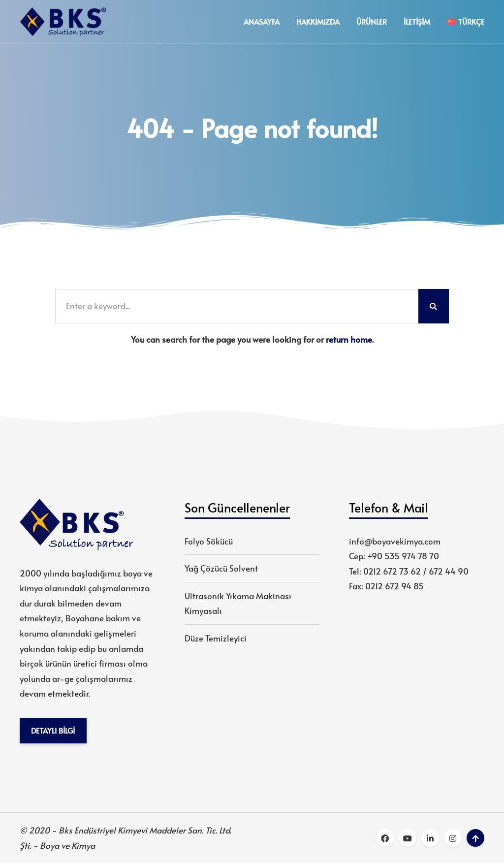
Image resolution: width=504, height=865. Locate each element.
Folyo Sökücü (209, 542)
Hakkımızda (318, 22)
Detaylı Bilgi (53, 732)
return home (349, 340)
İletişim (417, 22)
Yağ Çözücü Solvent (221, 569)
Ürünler (372, 22)
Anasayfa (262, 22)
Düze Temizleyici (216, 639)
